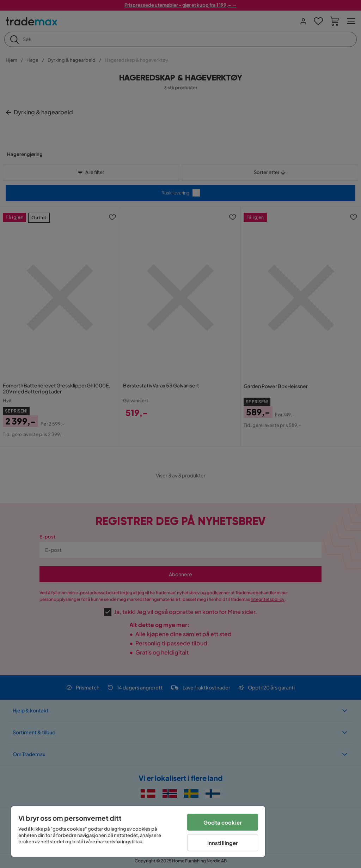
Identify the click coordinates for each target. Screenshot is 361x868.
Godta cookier (223, 822)
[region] (138, 831)
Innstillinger (223, 843)
